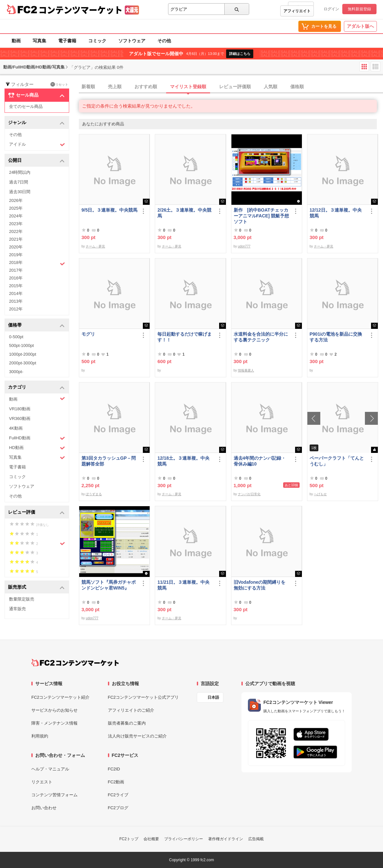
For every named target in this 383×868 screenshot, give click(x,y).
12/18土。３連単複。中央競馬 (183, 461)
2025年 (16, 208)
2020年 (16, 247)
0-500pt (16, 337)
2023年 (16, 224)
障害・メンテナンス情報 (54, 723)
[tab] (231, 87)
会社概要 (151, 839)
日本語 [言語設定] (213, 697)
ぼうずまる (94, 494)
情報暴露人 (246, 370)
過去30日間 (20, 192)
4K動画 (16, 428)
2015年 (16, 286)
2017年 (16, 270)
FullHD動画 (37, 438)
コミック (97, 41)
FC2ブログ (118, 808)
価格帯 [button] (36, 325)
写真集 (39, 41)
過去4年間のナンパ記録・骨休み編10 (260, 461)
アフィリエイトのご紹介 (131, 710)
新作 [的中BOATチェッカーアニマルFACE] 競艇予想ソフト (261, 216)
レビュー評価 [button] (36, 512)
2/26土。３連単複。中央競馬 (184, 213)
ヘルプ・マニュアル (50, 769)
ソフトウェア (132, 41)
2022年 (16, 231)
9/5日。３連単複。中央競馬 (109, 210)
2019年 (16, 255)
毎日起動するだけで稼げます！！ (185, 337)
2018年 (37, 263)
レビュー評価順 (235, 87)
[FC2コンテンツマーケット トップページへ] (75, 663)
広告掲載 (256, 839)
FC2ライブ (118, 795)
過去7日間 (19, 182)
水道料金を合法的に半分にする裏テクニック (261, 337)
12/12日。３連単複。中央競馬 (336, 213)
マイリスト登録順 (188, 87)
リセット (59, 84)
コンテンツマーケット (80, 10)
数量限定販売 (22, 599)
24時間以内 (20, 172)
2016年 (16, 278)
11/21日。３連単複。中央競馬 (183, 585)
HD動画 (37, 448)
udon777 (244, 246)
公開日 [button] (36, 161)
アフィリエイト (297, 11)
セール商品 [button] (36, 95)
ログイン (331, 9)
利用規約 (40, 736)
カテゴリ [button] (36, 387)
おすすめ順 (146, 87)
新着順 (88, 87)
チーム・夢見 (95, 246)
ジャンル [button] (36, 123)
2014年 (16, 293)
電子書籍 (67, 41)
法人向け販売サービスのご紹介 (137, 736)
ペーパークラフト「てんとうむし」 (337, 461)
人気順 (271, 87)
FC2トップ (129, 839)
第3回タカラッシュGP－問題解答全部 (109, 461)
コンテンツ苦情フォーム (54, 795)
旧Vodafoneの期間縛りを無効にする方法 (260, 585)
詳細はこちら (240, 54)
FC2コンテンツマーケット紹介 (61, 697)
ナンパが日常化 (249, 494)
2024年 (16, 216)
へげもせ (320, 494)
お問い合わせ (44, 808)
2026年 (16, 200)
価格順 (297, 87)
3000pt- (16, 372)
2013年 (16, 301)
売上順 (115, 87)
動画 (16, 41)
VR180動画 (20, 409)
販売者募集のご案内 (127, 723)
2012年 (16, 309)
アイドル (37, 145)
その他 (164, 41)
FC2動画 (116, 782)
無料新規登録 (359, 9)
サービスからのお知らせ (54, 710)
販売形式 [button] (36, 587)
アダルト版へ (360, 26)
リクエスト (42, 782)
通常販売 (17, 609)
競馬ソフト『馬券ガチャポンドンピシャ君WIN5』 (109, 585)
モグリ (88, 334)
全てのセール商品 (26, 106)
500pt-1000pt (21, 345)
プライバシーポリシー (184, 839)
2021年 (16, 239)
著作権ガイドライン (226, 839)
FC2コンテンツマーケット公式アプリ (144, 697)
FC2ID (114, 769)
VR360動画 (20, 418)
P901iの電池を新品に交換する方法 (336, 337)
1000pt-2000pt (23, 354)
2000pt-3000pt (23, 363)
